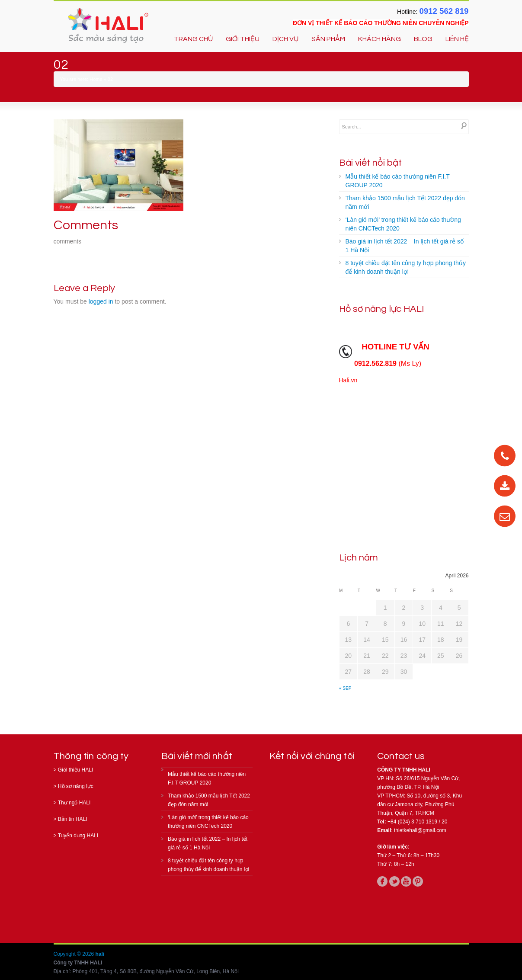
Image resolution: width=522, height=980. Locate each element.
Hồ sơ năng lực (76, 786)
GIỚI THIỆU (243, 39)
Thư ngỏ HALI (74, 803)
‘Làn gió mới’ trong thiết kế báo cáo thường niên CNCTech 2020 (403, 224)
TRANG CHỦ (193, 39)
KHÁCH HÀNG (379, 39)
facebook (382, 881)
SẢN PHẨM (328, 39)
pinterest (418, 881)
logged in (101, 301)
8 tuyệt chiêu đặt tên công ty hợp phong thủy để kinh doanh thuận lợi (406, 267)
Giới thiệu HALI (75, 770)
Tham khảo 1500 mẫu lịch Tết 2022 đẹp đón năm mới (405, 202)
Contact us (401, 756)
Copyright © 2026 (75, 954)
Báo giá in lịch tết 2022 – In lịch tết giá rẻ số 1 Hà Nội (405, 246)
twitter (394, 881)
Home (96, 79)
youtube (406, 881)
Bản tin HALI (73, 819)
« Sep (345, 688)
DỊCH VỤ (285, 39)
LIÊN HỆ (457, 39)
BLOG (423, 39)
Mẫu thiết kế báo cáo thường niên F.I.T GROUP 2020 (398, 181)
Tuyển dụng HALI (78, 836)
